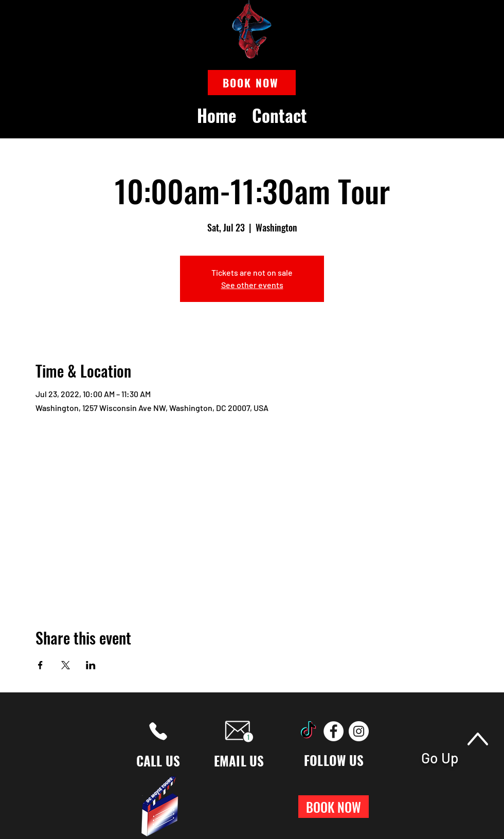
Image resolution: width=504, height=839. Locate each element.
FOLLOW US (334, 760)
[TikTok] (308, 731)
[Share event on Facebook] (40, 665)
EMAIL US (239, 761)
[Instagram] (359, 731)
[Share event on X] (66, 665)
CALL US (158, 761)
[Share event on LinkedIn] (91, 665)
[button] (252, 83)
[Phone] (158, 731)
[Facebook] (334, 731)
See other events (252, 285)
